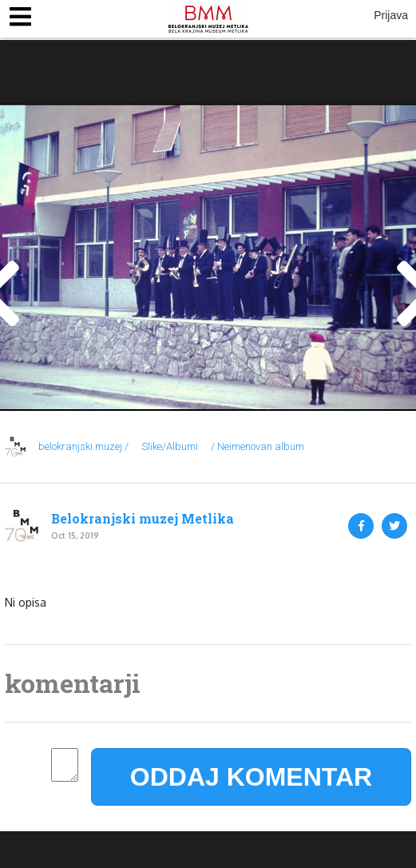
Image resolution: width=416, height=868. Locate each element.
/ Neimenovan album (258, 446)
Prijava (391, 15)
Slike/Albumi (170, 446)
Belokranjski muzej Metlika (143, 519)
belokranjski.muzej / (83, 446)
